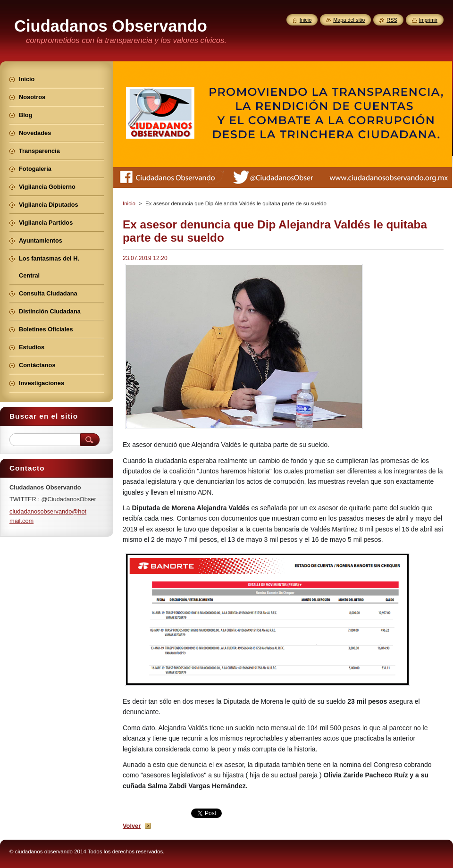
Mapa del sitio (349, 20)
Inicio (129, 203)
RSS (392, 20)
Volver (132, 826)
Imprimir (428, 20)
